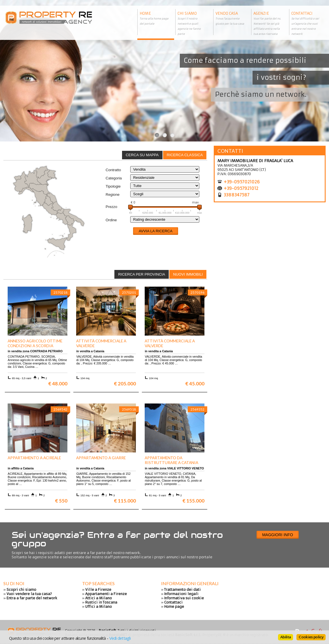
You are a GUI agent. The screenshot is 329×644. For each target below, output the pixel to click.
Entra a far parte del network (32, 598)
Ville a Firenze (98, 590)
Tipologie (113, 186)
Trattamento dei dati (182, 590)
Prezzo (111, 207)
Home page (174, 607)
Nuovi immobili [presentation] (188, 274)
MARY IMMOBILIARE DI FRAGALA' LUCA (255, 161)
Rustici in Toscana (101, 602)
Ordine (111, 220)
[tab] (185, 155)
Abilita (286, 637)
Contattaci (173, 602)
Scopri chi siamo (21, 590)
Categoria (114, 178)
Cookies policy (311, 637)
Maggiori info (278, 535)
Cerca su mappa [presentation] (142, 155)
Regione (113, 195)
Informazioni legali (181, 594)
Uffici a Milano (99, 607)
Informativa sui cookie (184, 598)
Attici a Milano (99, 598)
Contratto (113, 170)
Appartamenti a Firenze (106, 594)
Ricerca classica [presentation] (185, 155)
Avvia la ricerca (156, 231)
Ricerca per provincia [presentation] (142, 274)
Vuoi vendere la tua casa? (29, 594)
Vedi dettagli (120, 638)
